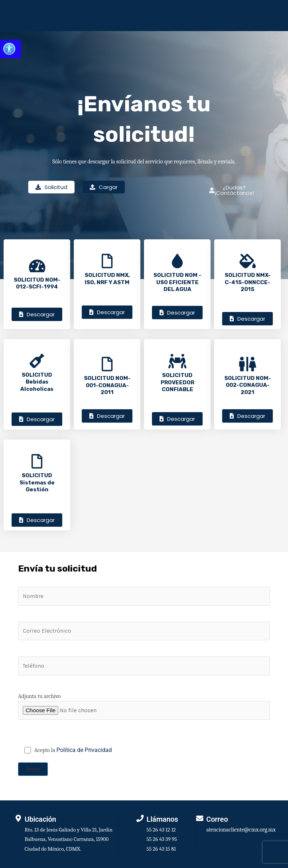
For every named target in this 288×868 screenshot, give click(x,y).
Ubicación (40, 819)
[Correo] (200, 818)
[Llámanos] (140, 818)
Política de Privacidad (84, 750)
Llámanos (162, 819)
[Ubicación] (18, 818)
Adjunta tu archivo (144, 706)
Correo (217, 819)
